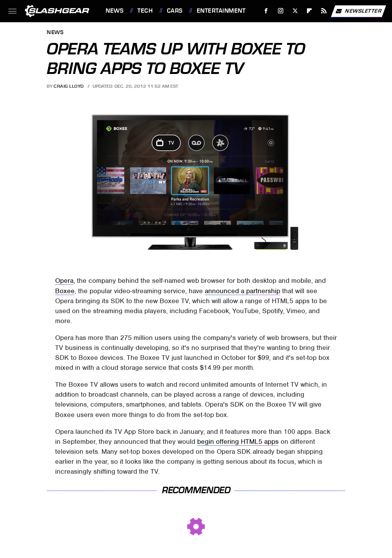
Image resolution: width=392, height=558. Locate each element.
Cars (175, 11)
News (114, 11)
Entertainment (221, 11)
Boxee (65, 291)
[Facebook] (266, 11)
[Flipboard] (310, 11)
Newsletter (358, 11)
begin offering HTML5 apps (238, 441)
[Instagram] (281, 11)
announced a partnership (243, 291)
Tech (145, 11)
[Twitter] (295, 11)
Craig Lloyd (69, 86)
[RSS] (324, 11)
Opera (64, 281)
